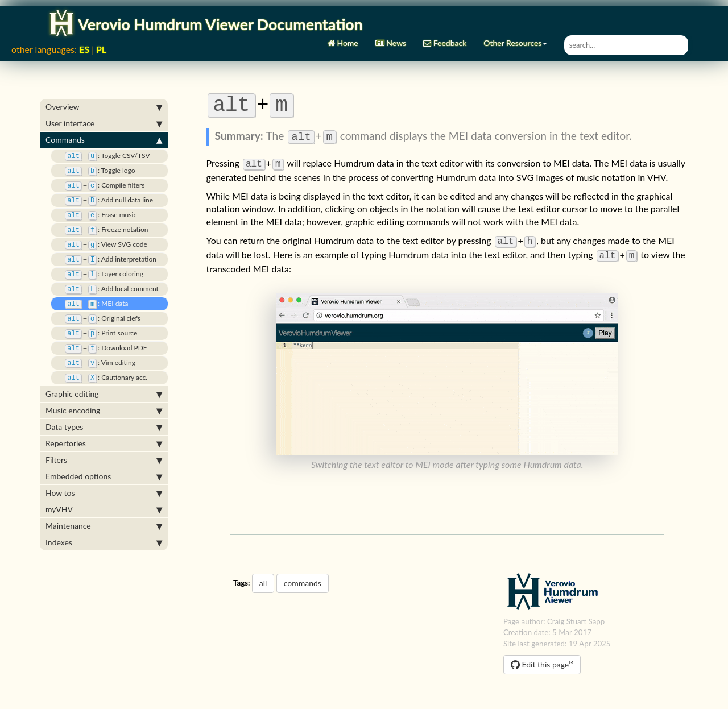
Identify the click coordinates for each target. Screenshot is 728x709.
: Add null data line (105, 192)
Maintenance (104, 511)
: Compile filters (101, 178)
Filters (104, 445)
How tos (104, 478)
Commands (104, 134)
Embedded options (104, 461)
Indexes (104, 527)
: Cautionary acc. (102, 362)
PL (101, 43)
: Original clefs (99, 306)
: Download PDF (102, 334)
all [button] (263, 577)
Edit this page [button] (540, 658)
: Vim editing (96, 348)
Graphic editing (104, 379)
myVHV (104, 494)
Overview (104, 101)
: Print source (97, 320)
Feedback (445, 33)
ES (84, 43)
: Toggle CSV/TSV (104, 149)
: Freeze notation (102, 220)
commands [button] (303, 577)
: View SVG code (102, 235)
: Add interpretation (107, 249)
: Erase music (97, 206)
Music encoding (104, 395)
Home (343, 33)
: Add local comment (108, 277)
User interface (104, 117)
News (391, 33)
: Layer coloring (100, 263)
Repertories (104, 428)
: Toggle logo (96, 163)
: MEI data (93, 291)
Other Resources (515, 33)
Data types (104, 412)
